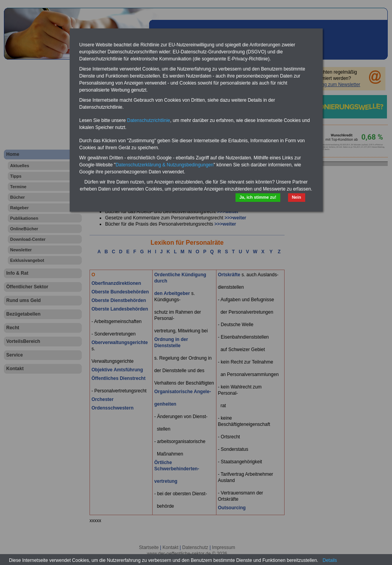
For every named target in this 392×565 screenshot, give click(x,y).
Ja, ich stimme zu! (258, 197)
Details (330, 560)
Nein (297, 197)
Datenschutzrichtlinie (149, 120)
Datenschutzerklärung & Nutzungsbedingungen (165, 165)
